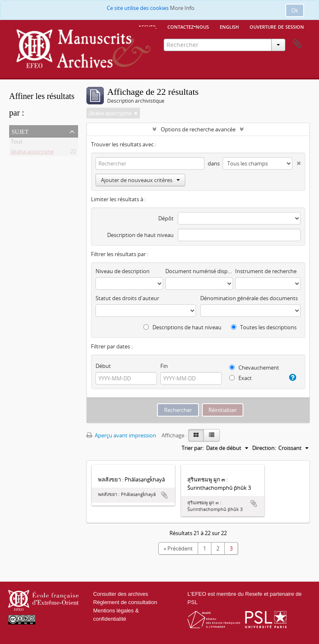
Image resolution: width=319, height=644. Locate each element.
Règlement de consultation (125, 602)
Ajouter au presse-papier (164, 495)
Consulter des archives (120, 594)
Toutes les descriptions (264, 327)
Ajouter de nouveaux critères (140, 180)
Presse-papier (297, 44)
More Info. (183, 8)
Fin (164, 366)
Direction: (264, 448)
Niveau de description (123, 271)
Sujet (20, 131)
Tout (17, 143)
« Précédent (178, 548)
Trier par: (193, 448)
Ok (295, 10)
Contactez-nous (188, 26)
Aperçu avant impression (121, 435)
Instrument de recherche (266, 271)
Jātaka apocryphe (32, 153)
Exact (240, 378)
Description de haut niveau (140, 235)
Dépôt (166, 218)
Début (103, 366)
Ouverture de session (277, 26)
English (229, 26)
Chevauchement (254, 368)
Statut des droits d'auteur (127, 298)
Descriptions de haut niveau (182, 327)
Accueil (147, 26)
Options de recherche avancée (198, 129)
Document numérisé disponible (199, 271)
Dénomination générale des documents (249, 298)
